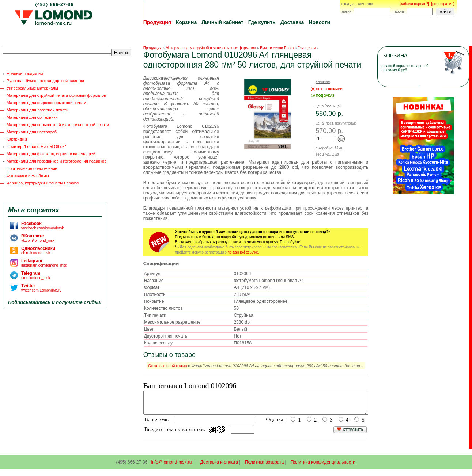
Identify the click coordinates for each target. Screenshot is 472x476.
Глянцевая (307, 48)
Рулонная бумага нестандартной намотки (45, 81)
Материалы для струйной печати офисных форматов (56, 95)
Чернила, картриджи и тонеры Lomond (43, 183)
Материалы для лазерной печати (37, 110)
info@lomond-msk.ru (171, 467)
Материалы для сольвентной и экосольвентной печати (58, 125)
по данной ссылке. (243, 252)
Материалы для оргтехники (32, 117)
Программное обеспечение (32, 168)
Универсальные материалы (32, 88)
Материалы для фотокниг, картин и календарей (51, 154)
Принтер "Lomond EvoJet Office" (36, 146)
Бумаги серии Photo (277, 48)
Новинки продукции (25, 73)
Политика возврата (264, 467)
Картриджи (17, 139)
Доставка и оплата (219, 467)
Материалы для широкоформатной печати (46, 103)
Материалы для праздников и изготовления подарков (56, 161)
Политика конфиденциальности (323, 467)
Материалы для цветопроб (32, 132)
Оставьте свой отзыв (167, 366)
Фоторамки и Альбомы (28, 176)
